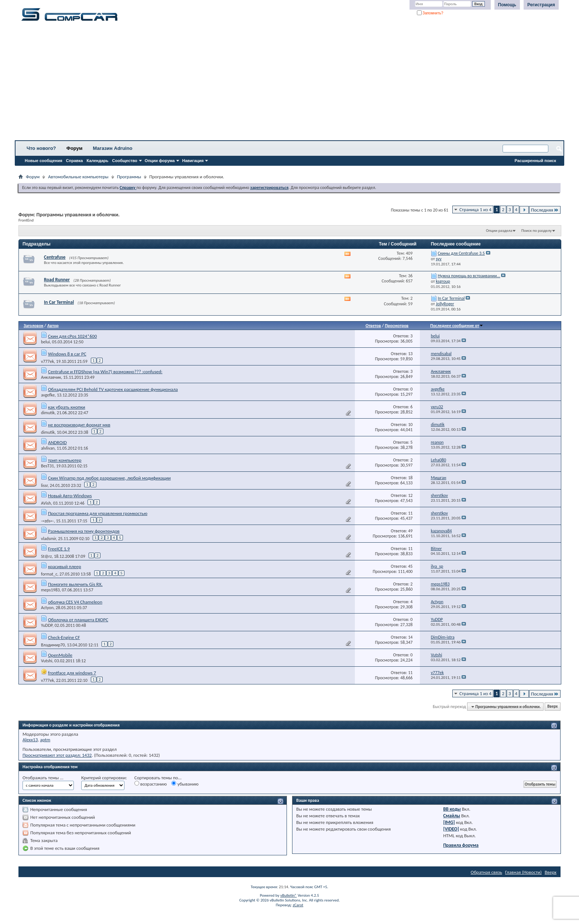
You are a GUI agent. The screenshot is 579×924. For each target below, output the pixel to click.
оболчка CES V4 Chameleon (75, 602)
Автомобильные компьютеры (78, 177)
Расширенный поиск (535, 161)
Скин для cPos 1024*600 (72, 336)
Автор (53, 326)
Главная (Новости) (523, 872)
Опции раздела (499, 231)
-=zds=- (47, 521)
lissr (44, 485)
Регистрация (541, 5)
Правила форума (461, 845)
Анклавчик (51, 377)
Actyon (47, 608)
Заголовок (33, 326)
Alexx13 (30, 740)
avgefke (48, 395)
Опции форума (160, 161)
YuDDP (47, 625)
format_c (49, 574)
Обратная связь (487, 872)
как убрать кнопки (67, 407)
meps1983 (50, 590)
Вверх (552, 707)
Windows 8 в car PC (67, 354)
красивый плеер (65, 566)
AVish (46, 503)
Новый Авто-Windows (70, 496)
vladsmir (48, 539)
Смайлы (452, 816)
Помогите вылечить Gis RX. (75, 584)
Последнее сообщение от (457, 326)
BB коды (452, 809)
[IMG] (449, 822)
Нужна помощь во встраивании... (469, 276)
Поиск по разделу (537, 231)
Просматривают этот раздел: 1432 (57, 755)
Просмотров (397, 326)
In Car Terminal (59, 302)
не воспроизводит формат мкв (79, 425)
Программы (129, 177)
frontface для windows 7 (72, 673)
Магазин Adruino (113, 148)
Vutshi (47, 661)
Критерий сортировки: (104, 778)
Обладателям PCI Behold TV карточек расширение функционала (113, 389)
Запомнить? (430, 13)
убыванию (185, 784)
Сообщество (125, 161)
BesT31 (47, 466)
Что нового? (41, 148)
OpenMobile (60, 655)
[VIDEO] (451, 829)
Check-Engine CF (64, 637)
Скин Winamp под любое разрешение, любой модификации (109, 478)
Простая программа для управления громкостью (98, 513)
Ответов (373, 326)
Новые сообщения (44, 161)
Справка (75, 161)
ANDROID (57, 442)
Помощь (507, 5)
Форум (74, 148)
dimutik (48, 413)
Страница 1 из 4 (475, 209)
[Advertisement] (231, 83)
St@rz (46, 556)
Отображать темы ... (43, 778)
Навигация (193, 161)
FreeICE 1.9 (59, 549)
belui (45, 342)
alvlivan (48, 448)
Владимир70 (53, 645)
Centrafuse (55, 257)
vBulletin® (289, 895)
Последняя (545, 210)
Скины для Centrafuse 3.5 (461, 253)
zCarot (298, 905)
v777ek (47, 361)
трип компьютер (65, 460)
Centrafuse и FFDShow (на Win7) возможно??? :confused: (105, 372)
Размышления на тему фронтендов (84, 531)
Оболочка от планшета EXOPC (78, 620)
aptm (45, 740)
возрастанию (151, 784)
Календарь (97, 161)
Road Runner (57, 280)
